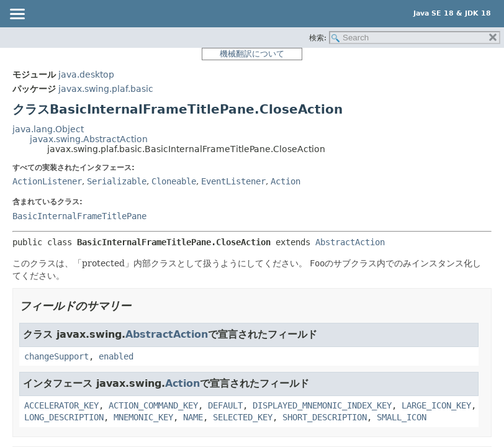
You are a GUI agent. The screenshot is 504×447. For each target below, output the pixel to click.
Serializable (117, 181)
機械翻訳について (252, 54)
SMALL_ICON (402, 417)
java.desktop (86, 74)
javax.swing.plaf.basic (106, 89)
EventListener (233, 181)
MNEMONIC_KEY (143, 417)
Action (286, 181)
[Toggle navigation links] (17, 15)
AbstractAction (350, 242)
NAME (193, 417)
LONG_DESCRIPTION (64, 417)
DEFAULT (225, 405)
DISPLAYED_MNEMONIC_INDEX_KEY (322, 405)
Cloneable (174, 181)
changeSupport (56, 356)
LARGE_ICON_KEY (436, 405)
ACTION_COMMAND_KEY (153, 405)
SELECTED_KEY (243, 417)
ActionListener (47, 181)
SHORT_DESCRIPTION (325, 417)
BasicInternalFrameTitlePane (79, 216)
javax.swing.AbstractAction (89, 139)
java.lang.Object (48, 129)
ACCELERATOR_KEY (61, 405)
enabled (116, 356)
